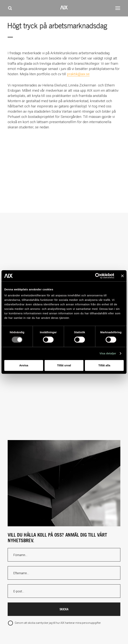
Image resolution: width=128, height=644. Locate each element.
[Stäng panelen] (122, 276)
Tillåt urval (64, 365)
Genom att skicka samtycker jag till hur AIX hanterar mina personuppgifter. (58, 623)
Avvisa (24, 365)
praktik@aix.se (78, 74)
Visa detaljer (108, 353)
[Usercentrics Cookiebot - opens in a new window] (98, 276)
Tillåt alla (104, 365)
